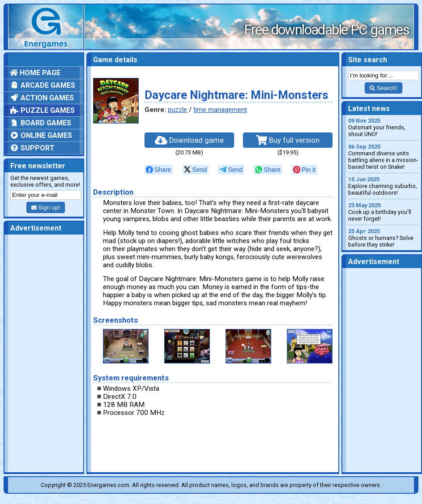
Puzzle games (42, 110)
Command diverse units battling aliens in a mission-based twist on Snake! (384, 157)
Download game (189, 140)
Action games (42, 98)
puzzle (177, 110)
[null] (159, 170)
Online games (41, 135)
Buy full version (288, 140)
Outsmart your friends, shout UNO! (384, 127)
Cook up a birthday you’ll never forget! (384, 212)
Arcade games (43, 85)
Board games (40, 123)
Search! (383, 88)
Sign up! (46, 207)
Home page (35, 73)
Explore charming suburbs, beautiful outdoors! (384, 186)
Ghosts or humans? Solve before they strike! (384, 238)
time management (220, 110)
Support (32, 148)
